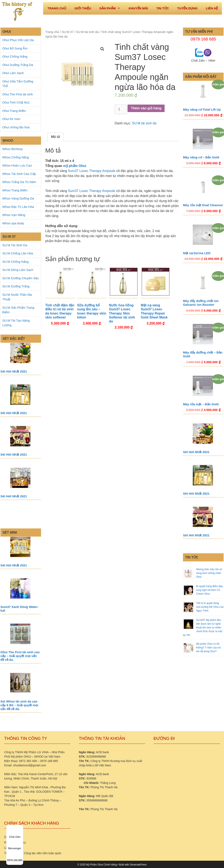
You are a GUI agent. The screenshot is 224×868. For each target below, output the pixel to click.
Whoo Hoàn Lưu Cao (17, 165)
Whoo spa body (13, 223)
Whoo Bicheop (13, 149)
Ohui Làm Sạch (13, 73)
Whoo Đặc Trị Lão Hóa (18, 207)
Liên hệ (212, 8)
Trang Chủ (57, 8)
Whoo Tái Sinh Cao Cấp (19, 174)
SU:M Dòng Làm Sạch (18, 270)
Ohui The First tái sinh (18, 94)
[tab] (55, 137)
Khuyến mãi (138, 8)
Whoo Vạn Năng (14, 215)
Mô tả (55, 137)
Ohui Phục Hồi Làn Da (18, 40)
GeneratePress (138, 865)
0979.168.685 (15, 857)
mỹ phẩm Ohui (75, 166)
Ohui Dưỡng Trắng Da (18, 65)
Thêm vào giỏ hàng (146, 108)
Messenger (15, 845)
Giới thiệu (83, 8)
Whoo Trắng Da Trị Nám (19, 182)
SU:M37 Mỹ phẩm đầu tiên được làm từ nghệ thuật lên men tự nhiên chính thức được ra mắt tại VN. (203, 628)
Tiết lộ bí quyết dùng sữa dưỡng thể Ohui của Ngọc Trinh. (210, 607)
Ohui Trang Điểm (14, 111)
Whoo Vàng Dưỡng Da (18, 198)
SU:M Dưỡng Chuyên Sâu (21, 278)
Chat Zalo (15, 833)
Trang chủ (52, 32)
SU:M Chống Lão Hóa (18, 253)
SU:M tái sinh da (87, 32)
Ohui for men (11, 119)
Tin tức (163, 8)
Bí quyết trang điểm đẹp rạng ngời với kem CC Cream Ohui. (209, 590)
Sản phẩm (112, 8)
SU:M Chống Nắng (15, 262)
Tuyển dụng (187, 8)
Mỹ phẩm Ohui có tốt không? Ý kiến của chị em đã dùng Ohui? (208, 648)
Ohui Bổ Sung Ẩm (15, 48)
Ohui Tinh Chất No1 (16, 102)
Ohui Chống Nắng (15, 56)
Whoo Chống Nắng (16, 157)
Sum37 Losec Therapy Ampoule (92, 171)
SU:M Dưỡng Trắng (16, 286)
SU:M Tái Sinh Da (15, 245)
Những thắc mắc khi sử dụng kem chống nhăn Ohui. (209, 573)
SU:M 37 (68, 32)
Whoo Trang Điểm (15, 190)
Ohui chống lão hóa (16, 127)
